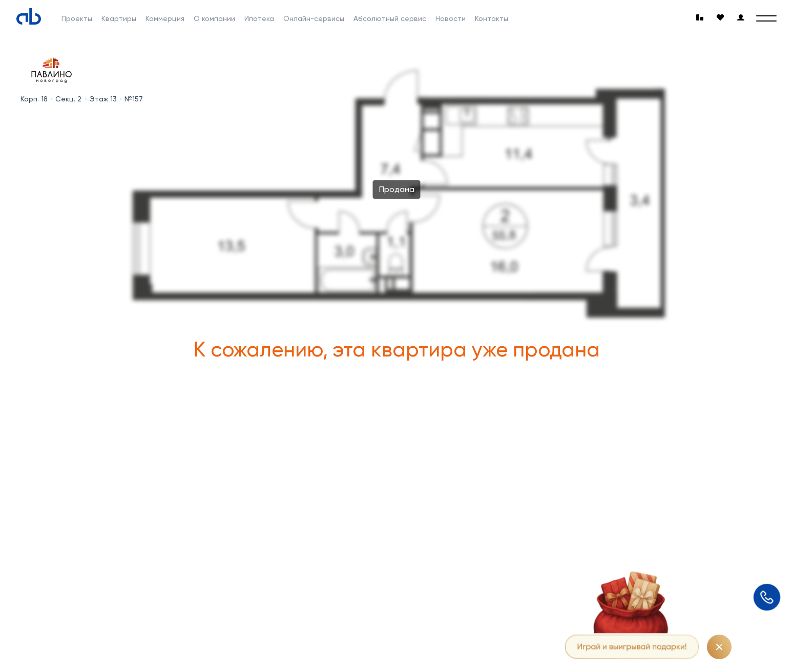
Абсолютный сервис (390, 18)
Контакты (492, 18)
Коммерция (165, 18)
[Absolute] (29, 16)
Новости (451, 18)
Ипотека (259, 18)
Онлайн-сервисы (314, 18)
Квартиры (119, 18)
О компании (214, 18)
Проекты (77, 18)
